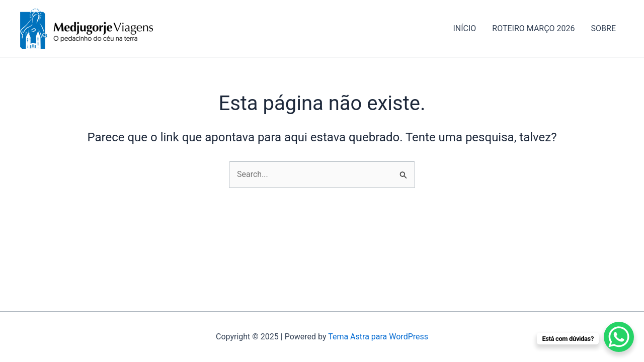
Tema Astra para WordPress (378, 337)
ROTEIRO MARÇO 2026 (533, 28)
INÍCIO (464, 28)
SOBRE (603, 28)
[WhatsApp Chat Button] (619, 337)
